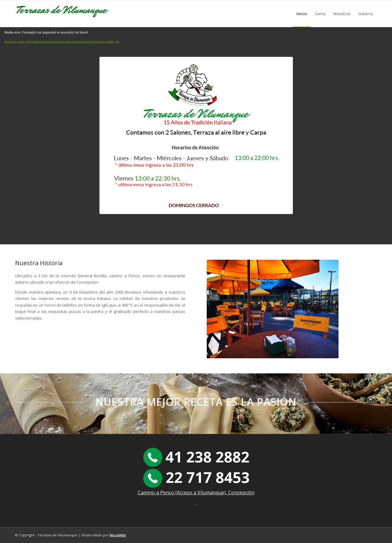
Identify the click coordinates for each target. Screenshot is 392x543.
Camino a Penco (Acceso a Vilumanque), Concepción (196, 493)
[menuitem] (302, 14)
